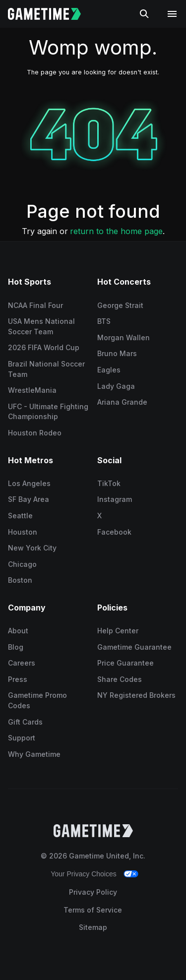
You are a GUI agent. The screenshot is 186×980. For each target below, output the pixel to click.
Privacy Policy (93, 892)
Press (18, 679)
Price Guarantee (125, 663)
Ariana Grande (122, 402)
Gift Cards (25, 722)
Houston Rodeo (35, 433)
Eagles (109, 370)
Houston (23, 532)
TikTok (109, 483)
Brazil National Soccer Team (46, 369)
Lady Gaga (116, 386)
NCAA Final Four (35, 305)
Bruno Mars (117, 353)
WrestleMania (32, 390)
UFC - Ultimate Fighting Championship (48, 412)
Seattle (20, 516)
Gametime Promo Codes (37, 700)
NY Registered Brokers (136, 695)
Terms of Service (93, 910)
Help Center (118, 631)
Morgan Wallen (124, 337)
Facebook (114, 532)
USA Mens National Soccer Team (41, 326)
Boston (20, 580)
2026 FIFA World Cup (44, 347)
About (18, 631)
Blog (16, 647)
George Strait (120, 305)
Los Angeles (29, 483)
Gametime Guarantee (134, 647)
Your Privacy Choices (84, 874)
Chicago (22, 564)
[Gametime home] (50, 14)
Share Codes (120, 679)
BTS (104, 321)
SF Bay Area (29, 499)
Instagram (115, 499)
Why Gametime (34, 754)
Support (22, 738)
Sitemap (93, 927)
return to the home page (116, 231)
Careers (22, 663)
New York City (32, 548)
